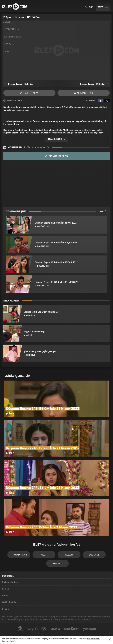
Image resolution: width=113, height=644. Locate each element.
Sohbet (57, 563)
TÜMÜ (102, 211)
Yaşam (69, 555)
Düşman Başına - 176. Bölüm (94, 84)
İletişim (6, 609)
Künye (5, 595)
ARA (89, 7)
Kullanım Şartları (10, 582)
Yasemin (90, 629)
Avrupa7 (44, 629)
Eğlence (94, 555)
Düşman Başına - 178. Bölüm (19, 84)
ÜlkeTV (55, 629)
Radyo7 (32, 629)
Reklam (6, 589)
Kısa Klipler (29, 93)
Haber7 (71, 629)
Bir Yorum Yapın (57, 156)
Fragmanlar (84, 93)
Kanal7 (20, 629)
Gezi (44, 555)
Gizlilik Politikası (10, 602)
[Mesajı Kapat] (110, 639)
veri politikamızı (94, 639)
